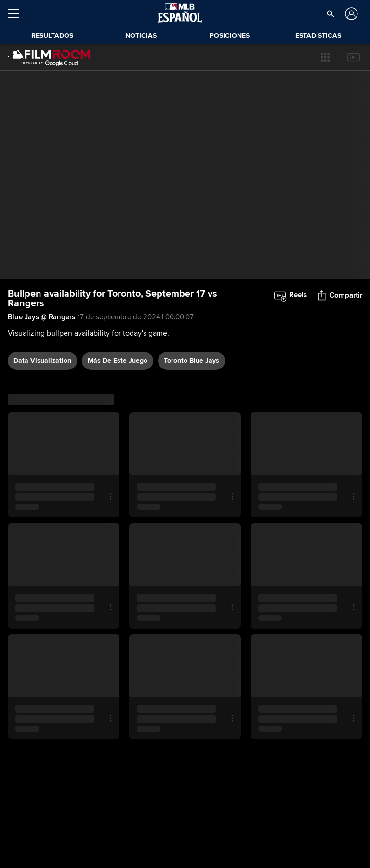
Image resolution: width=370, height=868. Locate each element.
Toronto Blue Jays (192, 361)
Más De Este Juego (118, 361)
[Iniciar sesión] (350, 14)
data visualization (42, 361)
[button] (325, 57)
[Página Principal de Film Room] (49, 57)
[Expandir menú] (17, 13)
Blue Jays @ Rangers (41, 317)
